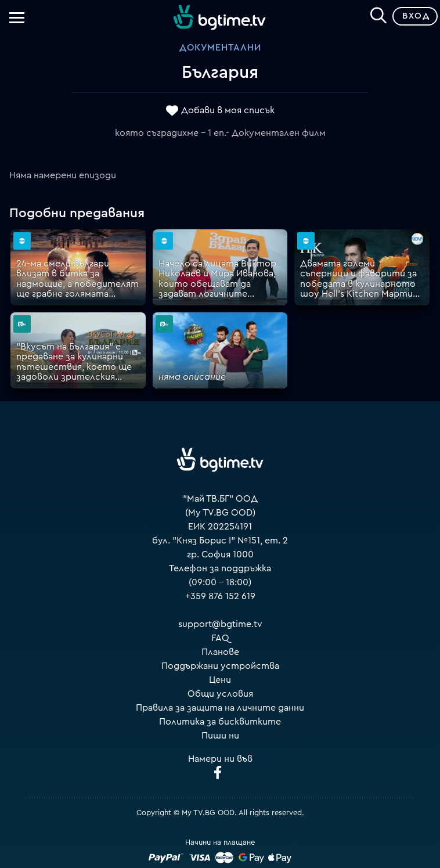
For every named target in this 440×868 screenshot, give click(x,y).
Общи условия (220, 694)
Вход (416, 16)
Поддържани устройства (220, 666)
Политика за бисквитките (220, 722)
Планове (220, 652)
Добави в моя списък (228, 110)
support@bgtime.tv (220, 624)
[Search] (378, 14)
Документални (220, 48)
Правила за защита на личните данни (220, 708)
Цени (220, 680)
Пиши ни (220, 736)
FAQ (220, 638)
